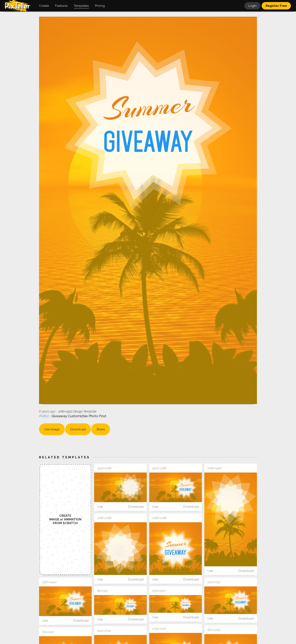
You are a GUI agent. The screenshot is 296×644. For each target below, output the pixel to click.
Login (252, 6)
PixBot (44, 416)
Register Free (276, 6)
